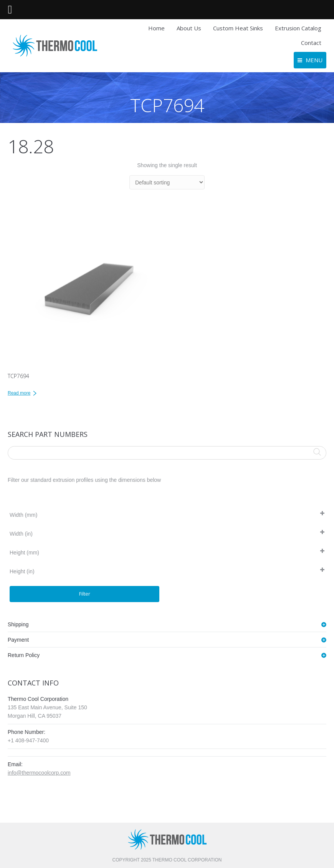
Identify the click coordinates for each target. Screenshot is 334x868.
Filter (85, 594)
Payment (18, 640)
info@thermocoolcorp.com (39, 773)
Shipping (18, 624)
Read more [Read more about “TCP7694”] (19, 393)
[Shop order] (167, 182)
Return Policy (24, 655)
